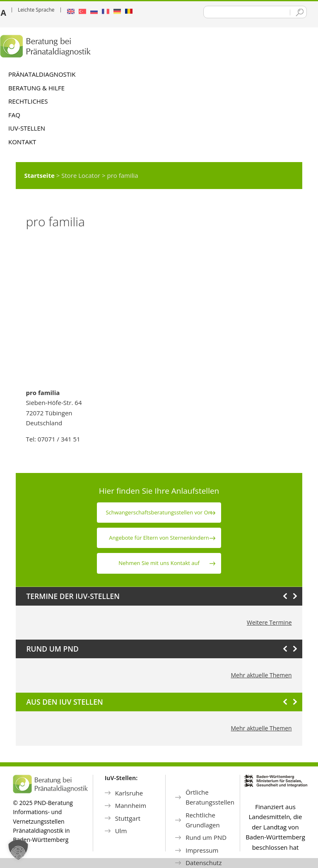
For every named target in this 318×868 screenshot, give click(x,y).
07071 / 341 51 (59, 439)
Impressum (202, 850)
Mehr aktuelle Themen (261, 675)
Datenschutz (204, 863)
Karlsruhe (129, 793)
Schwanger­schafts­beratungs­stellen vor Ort (159, 512)
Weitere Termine (269, 622)
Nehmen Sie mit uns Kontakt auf (159, 563)
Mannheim (131, 805)
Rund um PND (206, 837)
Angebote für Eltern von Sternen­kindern (159, 538)
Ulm (121, 831)
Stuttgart (128, 818)
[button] (18, 850)
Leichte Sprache (36, 10)
